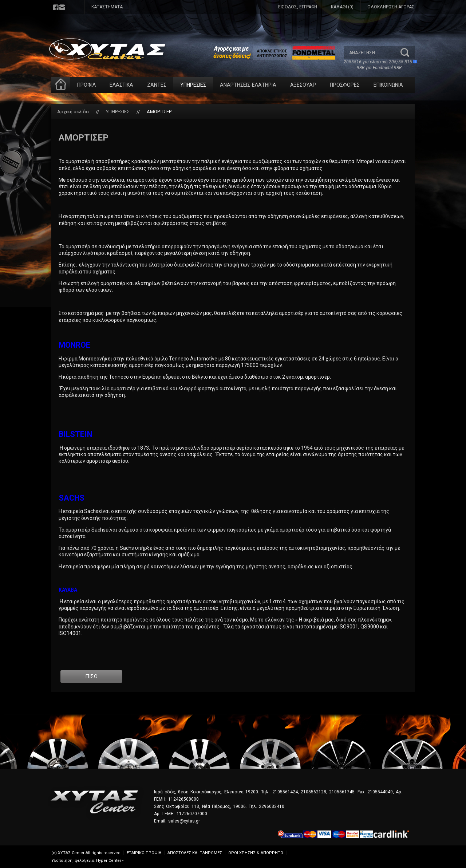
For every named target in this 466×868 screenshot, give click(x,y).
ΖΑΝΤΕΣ (157, 85)
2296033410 (272, 806)
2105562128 (313, 792)
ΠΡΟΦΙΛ (86, 85)
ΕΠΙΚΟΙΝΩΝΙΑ (388, 85)
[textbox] (372, 52)
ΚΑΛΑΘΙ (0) (342, 7)
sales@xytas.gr (184, 821)
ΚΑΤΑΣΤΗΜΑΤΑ (107, 7)
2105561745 (342, 792)
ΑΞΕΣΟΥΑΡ (303, 85)
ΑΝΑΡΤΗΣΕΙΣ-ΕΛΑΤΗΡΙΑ (248, 85)
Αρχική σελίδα (73, 112)
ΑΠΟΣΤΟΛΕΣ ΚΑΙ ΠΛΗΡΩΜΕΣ (195, 853)
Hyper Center (109, 861)
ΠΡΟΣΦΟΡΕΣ (345, 85)
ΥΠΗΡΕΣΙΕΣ (193, 85)
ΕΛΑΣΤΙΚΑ (121, 85)
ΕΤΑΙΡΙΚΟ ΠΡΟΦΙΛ (144, 853)
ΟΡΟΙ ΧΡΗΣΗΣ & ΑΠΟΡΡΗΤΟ (256, 853)
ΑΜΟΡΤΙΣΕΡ (159, 112)
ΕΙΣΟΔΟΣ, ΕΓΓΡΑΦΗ (298, 7)
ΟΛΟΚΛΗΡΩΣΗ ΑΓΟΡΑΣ (391, 7)
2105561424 (285, 792)
